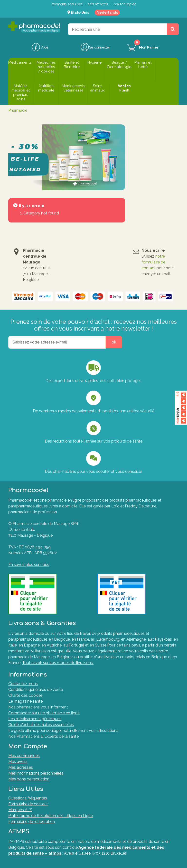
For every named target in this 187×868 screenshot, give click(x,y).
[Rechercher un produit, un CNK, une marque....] (173, 29)
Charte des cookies (25, 695)
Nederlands (107, 12)
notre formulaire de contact (153, 262)
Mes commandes (24, 756)
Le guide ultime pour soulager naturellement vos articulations (63, 731)
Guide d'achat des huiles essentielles (41, 725)
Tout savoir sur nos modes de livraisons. (58, 663)
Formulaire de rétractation (32, 822)
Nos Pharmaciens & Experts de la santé (43, 736)
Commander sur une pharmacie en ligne (44, 713)
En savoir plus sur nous (29, 565)
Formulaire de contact (28, 804)
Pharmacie (18, 110)
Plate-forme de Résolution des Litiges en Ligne (51, 816)
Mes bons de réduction (29, 779)
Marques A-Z (20, 810)
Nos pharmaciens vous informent (38, 707)
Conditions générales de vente (36, 690)
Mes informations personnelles (36, 773)
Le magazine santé (25, 701)
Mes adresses (21, 767)
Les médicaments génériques (35, 719)
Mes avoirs (18, 762)
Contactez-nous (23, 684)
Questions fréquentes (28, 798)
